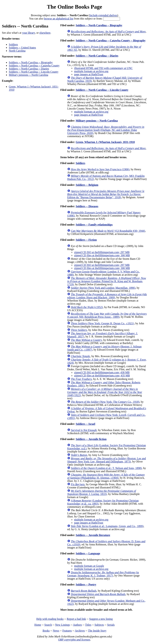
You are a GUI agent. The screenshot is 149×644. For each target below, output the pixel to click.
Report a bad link (76, 619)
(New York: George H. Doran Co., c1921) (102, 323)
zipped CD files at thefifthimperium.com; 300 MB (102, 255)
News (56, 631)
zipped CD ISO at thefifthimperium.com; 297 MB (102, 252)
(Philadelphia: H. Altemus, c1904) (106, 476)
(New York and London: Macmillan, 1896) (103, 288)
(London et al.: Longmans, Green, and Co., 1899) (107, 526)
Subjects (99, 625)
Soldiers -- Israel (85, 424)
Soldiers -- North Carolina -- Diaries (29, 69)
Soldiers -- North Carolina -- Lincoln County (34, 72)
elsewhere (45, 33)
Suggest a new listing (101, 619)
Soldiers (13, 44)
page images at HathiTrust (89, 74)
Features (67, 631)
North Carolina (17, 51)
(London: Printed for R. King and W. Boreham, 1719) (107, 281)
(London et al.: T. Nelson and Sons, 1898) (106, 468)
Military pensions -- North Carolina (29, 75)
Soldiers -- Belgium (87, 185)
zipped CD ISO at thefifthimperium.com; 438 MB (102, 372)
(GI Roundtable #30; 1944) (108, 231)
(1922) (105, 392)
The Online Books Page (74, 7)
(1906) (100, 169)
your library (29, 33)
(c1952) (87, 307)
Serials (111, 625)
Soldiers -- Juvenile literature (93, 535)
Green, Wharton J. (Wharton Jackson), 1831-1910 (105, 142)
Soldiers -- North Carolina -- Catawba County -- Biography (111, 40)
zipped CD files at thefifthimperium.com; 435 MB (102, 376)
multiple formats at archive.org (91, 71)
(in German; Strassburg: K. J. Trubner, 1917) (103, 574)
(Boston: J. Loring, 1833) (102, 492)
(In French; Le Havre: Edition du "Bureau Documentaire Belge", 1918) (106, 194)
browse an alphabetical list (59, 19)
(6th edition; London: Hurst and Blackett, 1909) (107, 296)
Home (38, 625)
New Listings (63, 625)
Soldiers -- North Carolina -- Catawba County (34, 66)
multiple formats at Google (89, 566)
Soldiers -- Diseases (87, 206)
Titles (88, 625)
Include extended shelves (103, 15)
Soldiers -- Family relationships (94, 225)
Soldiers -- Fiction (86, 240)
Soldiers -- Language (88, 553)
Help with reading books (50, 619)
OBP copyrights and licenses (74, 640)
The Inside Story (97, 631)
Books (46, 631)
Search (48, 625)
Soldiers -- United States (22, 48)
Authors (77, 625)
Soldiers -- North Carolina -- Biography (31, 62)
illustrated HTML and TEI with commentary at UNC (103, 68)
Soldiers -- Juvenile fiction (91, 439)
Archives (80, 631)
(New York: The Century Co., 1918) (105, 402)
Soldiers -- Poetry (86, 585)
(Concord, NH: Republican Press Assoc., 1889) (107, 315)
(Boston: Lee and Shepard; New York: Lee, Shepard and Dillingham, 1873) (107, 460)
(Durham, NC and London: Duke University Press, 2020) (106, 130)
